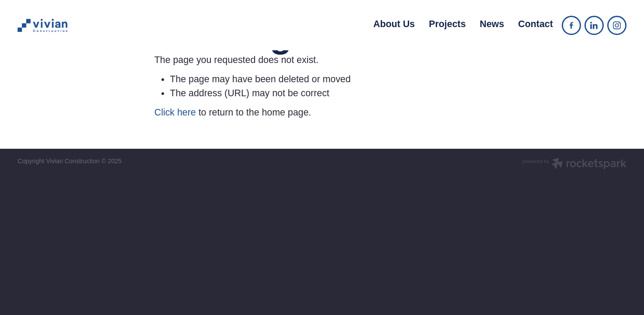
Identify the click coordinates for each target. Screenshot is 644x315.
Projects (447, 24)
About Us (394, 24)
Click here (175, 112)
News (492, 24)
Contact (535, 24)
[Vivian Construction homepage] (78, 25)
